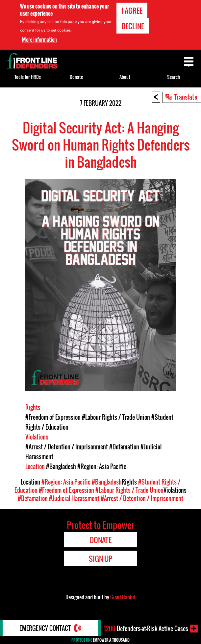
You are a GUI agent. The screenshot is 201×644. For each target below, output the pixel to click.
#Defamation (124, 447)
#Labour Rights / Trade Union (116, 417)
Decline (133, 26)
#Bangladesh (61, 466)
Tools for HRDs (28, 77)
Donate (76, 77)
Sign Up (100, 559)
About (125, 77)
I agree (132, 10)
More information (39, 39)
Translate (186, 97)
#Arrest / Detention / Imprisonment (67, 447)
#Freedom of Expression (53, 417)
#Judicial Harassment (74, 498)
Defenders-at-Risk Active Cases (146, 629)
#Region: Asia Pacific (102, 466)
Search (174, 77)
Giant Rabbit (123, 597)
